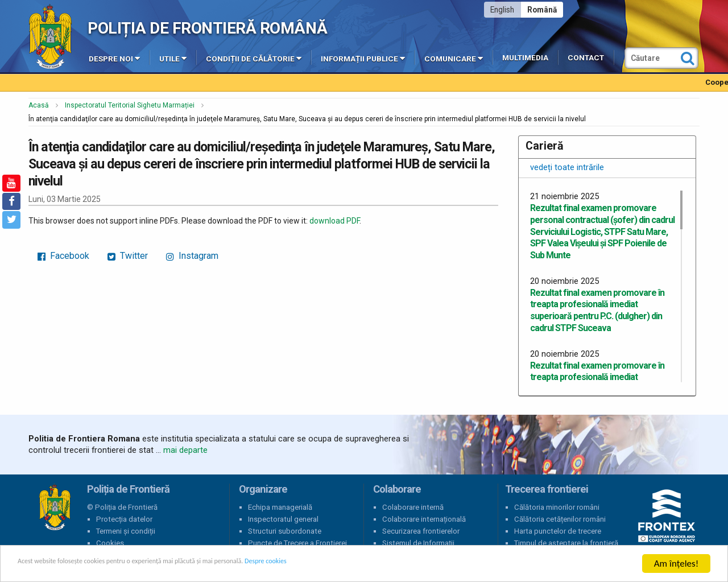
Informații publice (363, 58)
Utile (173, 58)
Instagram (192, 256)
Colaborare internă (413, 507)
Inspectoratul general (283, 519)
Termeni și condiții (126, 531)
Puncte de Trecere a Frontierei (297, 543)
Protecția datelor (124, 519)
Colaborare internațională (424, 519)
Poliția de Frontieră (55, 507)
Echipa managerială (280, 507)
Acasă (39, 105)
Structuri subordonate (285, 531)
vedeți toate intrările (567, 167)
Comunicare (454, 58)
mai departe (185, 450)
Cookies (110, 543)
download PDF (334, 221)
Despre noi (114, 58)
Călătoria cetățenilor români (560, 519)
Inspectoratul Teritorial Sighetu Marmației (130, 105)
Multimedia (525, 58)
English (502, 10)
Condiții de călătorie (254, 58)
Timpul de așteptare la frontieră (566, 543)
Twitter (128, 256)
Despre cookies (369, 565)
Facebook (63, 256)
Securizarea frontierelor (421, 531)
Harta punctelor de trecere (558, 531)
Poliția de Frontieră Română (207, 28)
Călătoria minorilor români (557, 507)
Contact (586, 58)
